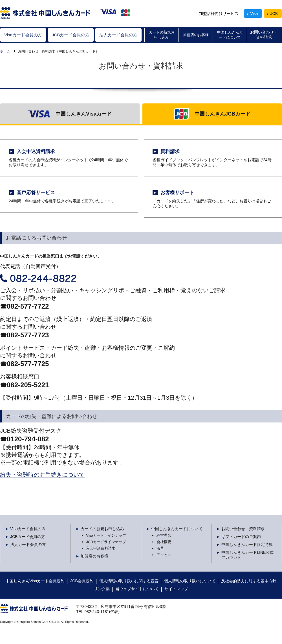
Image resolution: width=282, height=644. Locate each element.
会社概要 (164, 542)
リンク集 (102, 589)
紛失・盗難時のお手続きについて (42, 475)
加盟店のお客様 (94, 556)
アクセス (164, 555)
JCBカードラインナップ (106, 542)
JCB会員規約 (82, 581)
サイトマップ (176, 589)
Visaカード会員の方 (5, 51)
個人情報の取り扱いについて (190, 581)
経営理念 (164, 535)
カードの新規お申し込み (102, 529)
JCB (274, 14)
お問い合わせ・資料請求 (243, 529)
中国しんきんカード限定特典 (247, 545)
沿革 (160, 548)
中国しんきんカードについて (177, 529)
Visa (254, 14)
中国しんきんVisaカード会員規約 (35, 581)
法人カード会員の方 (28, 545)
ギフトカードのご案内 (241, 537)
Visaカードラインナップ (106, 535)
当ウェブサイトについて (137, 589)
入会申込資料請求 (101, 548)
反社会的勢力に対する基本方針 (249, 581)
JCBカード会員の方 (28, 537)
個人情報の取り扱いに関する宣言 (129, 581)
